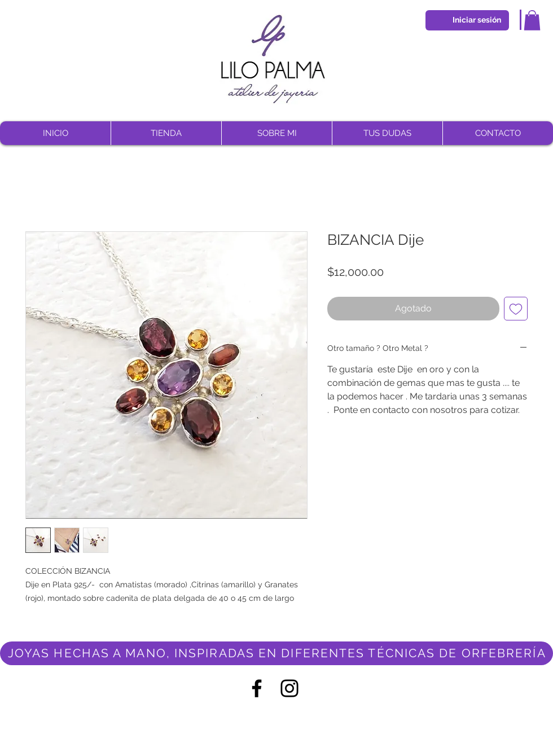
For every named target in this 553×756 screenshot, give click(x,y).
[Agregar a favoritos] (516, 309)
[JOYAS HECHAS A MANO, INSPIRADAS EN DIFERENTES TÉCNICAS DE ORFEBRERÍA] (276, 653)
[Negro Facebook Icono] (257, 688)
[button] (532, 20)
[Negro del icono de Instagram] (289, 688)
